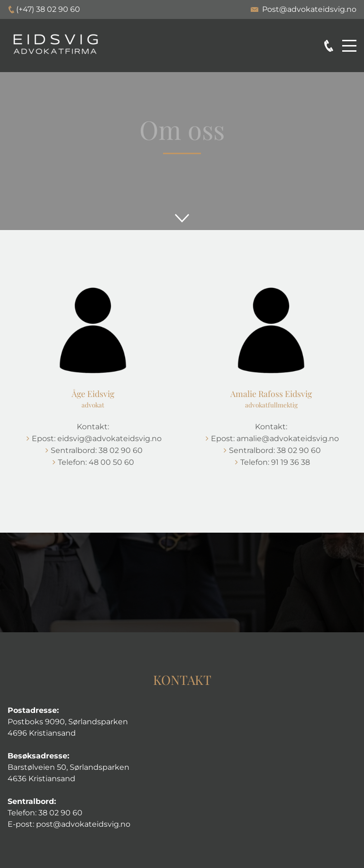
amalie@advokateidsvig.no (288, 439)
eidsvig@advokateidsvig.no (109, 439)
